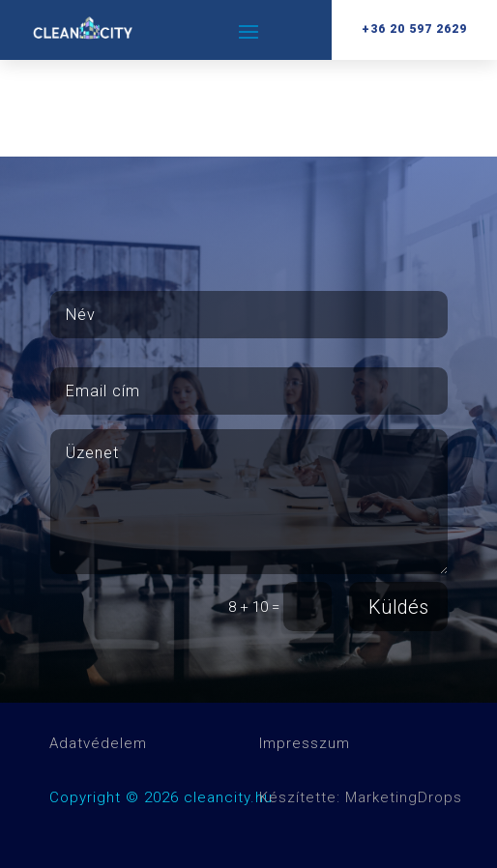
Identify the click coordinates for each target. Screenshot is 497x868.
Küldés (398, 607)
